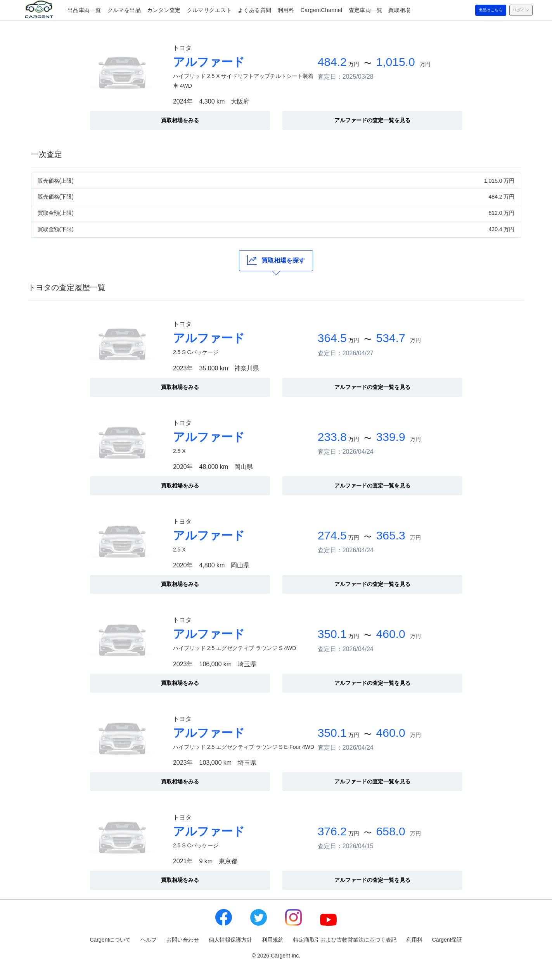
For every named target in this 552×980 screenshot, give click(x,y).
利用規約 (273, 940)
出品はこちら (479, 10)
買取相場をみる (180, 120)
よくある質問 (255, 10)
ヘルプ (149, 940)
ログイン (517, 10)
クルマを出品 (124, 10)
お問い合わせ (183, 940)
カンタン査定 (164, 10)
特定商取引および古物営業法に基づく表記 (345, 940)
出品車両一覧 (84, 10)
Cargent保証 (447, 940)
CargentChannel (322, 10)
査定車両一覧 (366, 10)
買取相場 (400, 10)
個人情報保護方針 (230, 940)
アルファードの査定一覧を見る (372, 120)
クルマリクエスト (209, 10)
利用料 (286, 10)
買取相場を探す (276, 260)
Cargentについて (111, 940)
